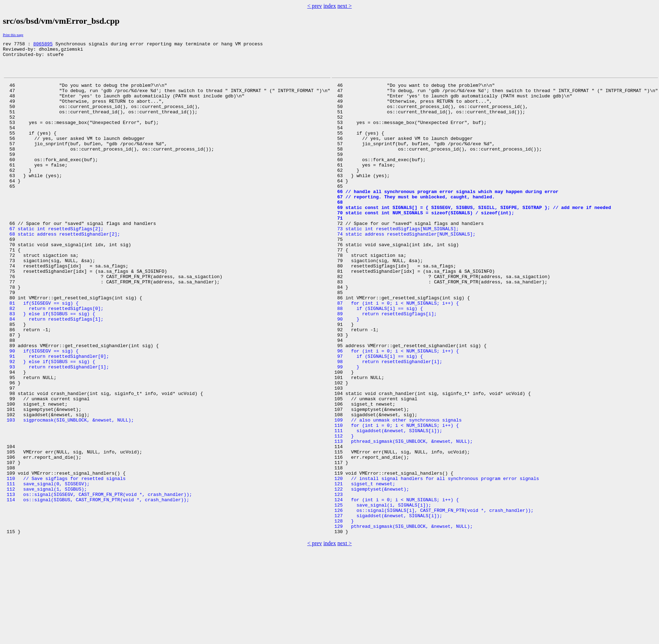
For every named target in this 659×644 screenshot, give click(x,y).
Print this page (13, 35)
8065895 (43, 45)
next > (345, 6)
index (330, 6)
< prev (315, 6)
